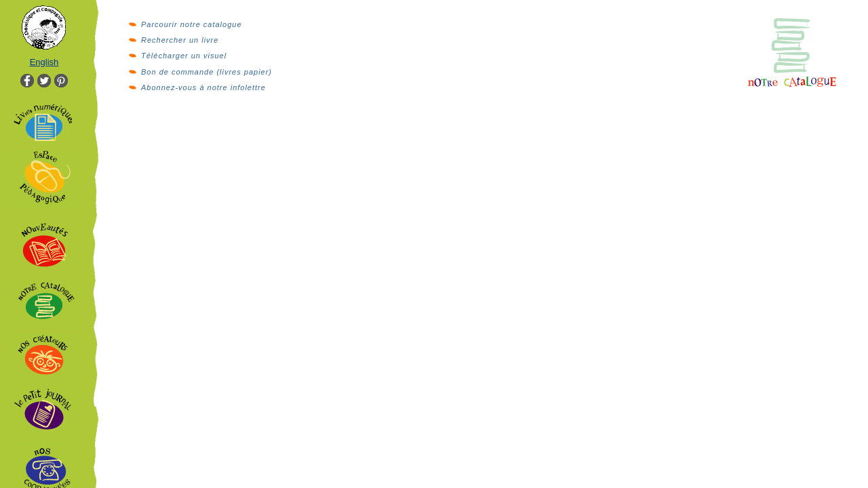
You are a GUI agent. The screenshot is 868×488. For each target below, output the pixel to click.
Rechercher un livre (180, 40)
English (44, 62)
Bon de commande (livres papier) (206, 72)
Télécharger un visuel (184, 56)
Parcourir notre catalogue (192, 24)
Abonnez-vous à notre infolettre (203, 87)
